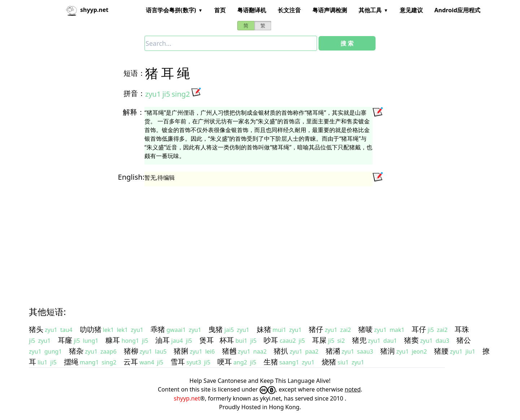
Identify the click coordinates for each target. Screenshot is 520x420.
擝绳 (71, 362)
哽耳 (225, 362)
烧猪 (329, 362)
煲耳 (207, 340)
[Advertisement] (247, 240)
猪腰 (441, 351)
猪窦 (411, 340)
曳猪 (216, 329)
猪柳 (131, 351)
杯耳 (227, 340)
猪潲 (333, 351)
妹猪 (264, 329)
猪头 (36, 329)
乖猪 (158, 329)
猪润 (387, 351)
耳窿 (65, 340)
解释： (134, 112)
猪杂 (76, 351)
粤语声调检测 (330, 10)
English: (131, 177)
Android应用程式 (457, 10)
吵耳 (271, 340)
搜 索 (347, 43)
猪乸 (229, 351)
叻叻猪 (91, 329)
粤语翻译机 (252, 10)
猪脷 (181, 351)
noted (353, 389)
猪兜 (359, 340)
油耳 (162, 340)
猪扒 (281, 351)
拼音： (134, 93)
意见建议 (411, 10)
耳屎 (319, 340)
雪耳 (178, 362)
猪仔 (316, 329)
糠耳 (113, 340)
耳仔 (419, 329)
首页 (220, 10)
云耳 (131, 362)
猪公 (464, 340)
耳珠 (462, 329)
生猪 (271, 362)
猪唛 (365, 329)
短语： (134, 73)
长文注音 (289, 10)
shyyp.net (187, 398)
